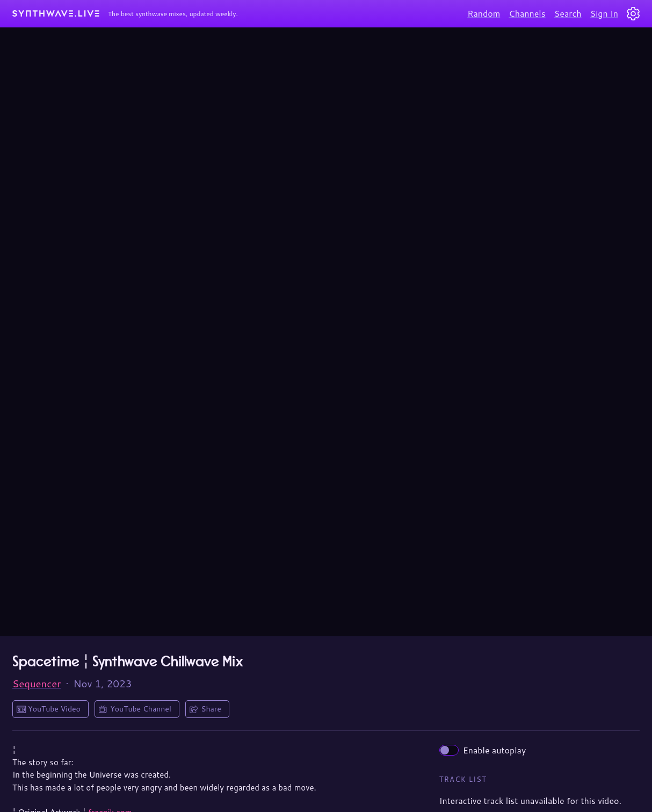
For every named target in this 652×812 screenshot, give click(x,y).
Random (484, 13)
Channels (527, 13)
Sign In (604, 13)
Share (211, 709)
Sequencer (37, 684)
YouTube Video (54, 709)
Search (568, 13)
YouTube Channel (141, 709)
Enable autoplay (483, 750)
